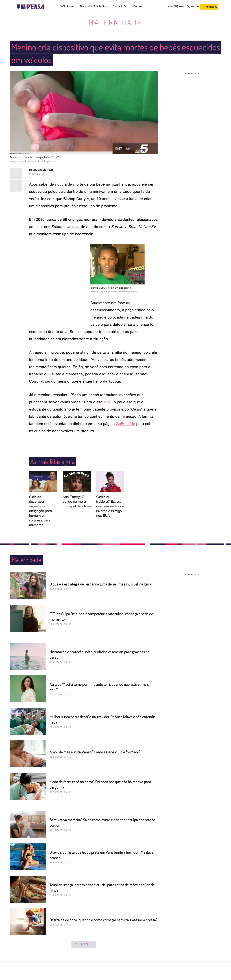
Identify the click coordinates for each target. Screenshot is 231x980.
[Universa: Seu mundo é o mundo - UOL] (30, 7)
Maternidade (115, 22)
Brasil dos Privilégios (93, 6)
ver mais (84, 944)
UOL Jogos (67, 6)
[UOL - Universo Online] (47, 7)
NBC (108, 402)
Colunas (138, 6)
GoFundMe (126, 424)
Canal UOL (120, 6)
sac (170, 7)
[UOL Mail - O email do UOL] (179, 7)
